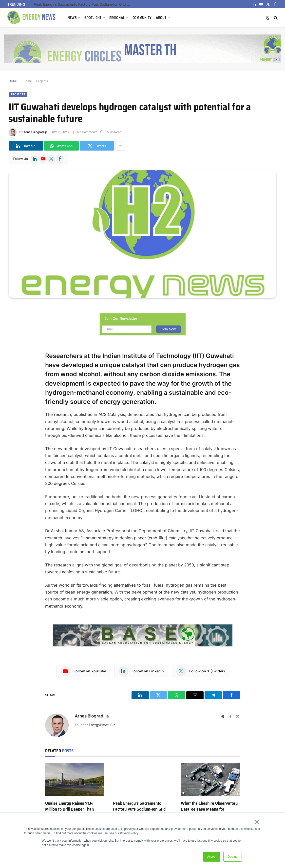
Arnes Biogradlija (36, 132)
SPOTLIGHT (93, 18)
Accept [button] (212, 857)
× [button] (256, 822)
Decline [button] (232, 857)
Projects (42, 81)
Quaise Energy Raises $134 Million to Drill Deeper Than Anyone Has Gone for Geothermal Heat (69, 812)
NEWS (72, 18)
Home (28, 81)
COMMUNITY (142, 18)
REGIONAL (117, 18)
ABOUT (161, 18)
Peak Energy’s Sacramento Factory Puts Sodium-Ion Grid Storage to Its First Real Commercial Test (83, 4)
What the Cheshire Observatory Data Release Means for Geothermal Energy (209, 809)
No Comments (85, 132)
